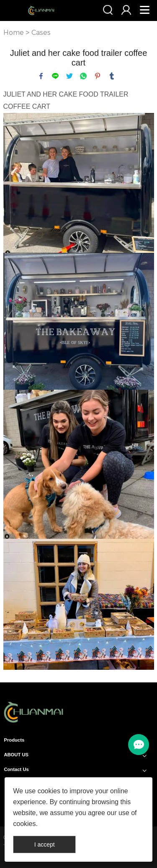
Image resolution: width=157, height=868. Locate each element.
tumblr (112, 76)
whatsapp (83, 76)
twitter (69, 76)
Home (14, 33)
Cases (41, 33)
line (55, 76)
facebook (41, 76)
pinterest (98, 76)
